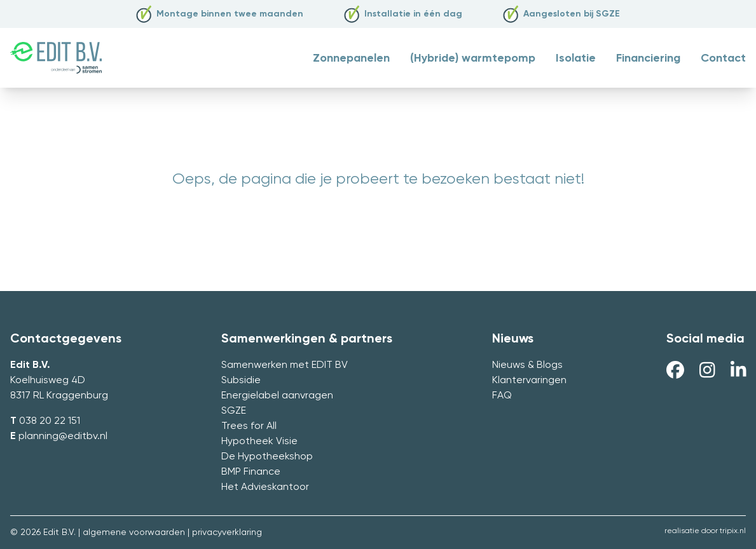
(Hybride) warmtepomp (473, 58)
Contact (723, 58)
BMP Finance (251, 472)
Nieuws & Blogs (527, 365)
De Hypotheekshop (267, 457)
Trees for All (249, 426)
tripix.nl (733, 531)
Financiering (648, 58)
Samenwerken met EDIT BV (285, 365)
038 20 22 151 (50, 421)
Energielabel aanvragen (277, 396)
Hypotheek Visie (259, 442)
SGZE (234, 411)
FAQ (502, 396)
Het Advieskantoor (265, 487)
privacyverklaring (227, 532)
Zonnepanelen (351, 58)
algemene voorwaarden (134, 532)
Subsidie (241, 381)
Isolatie (576, 58)
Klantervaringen (529, 381)
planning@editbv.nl (63, 437)
